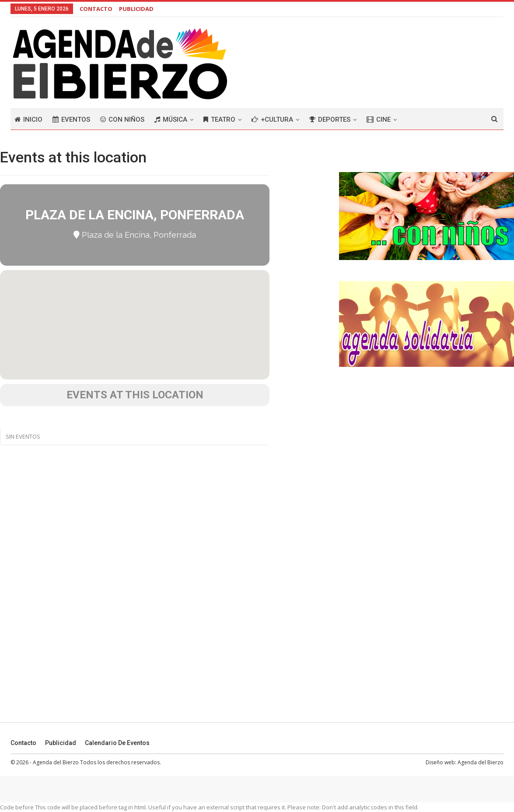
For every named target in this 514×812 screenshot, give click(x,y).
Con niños (122, 120)
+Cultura (272, 120)
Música (171, 120)
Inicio (28, 120)
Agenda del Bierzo (481, 762)
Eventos (71, 120)
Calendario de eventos (117, 743)
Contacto (23, 743)
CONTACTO (96, 9)
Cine (379, 120)
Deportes (330, 120)
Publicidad (61, 743)
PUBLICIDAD (136, 9)
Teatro (219, 120)
